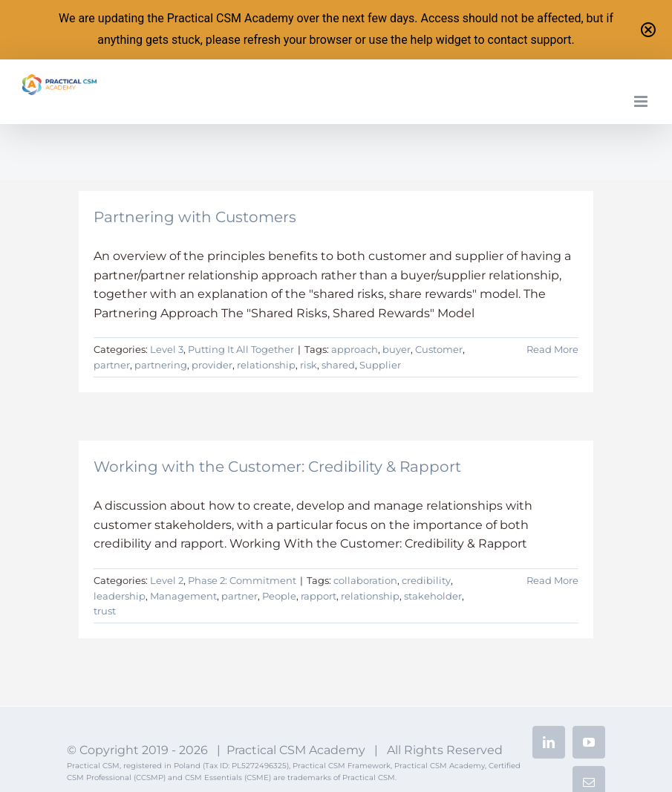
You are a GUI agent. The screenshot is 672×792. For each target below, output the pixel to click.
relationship (266, 365)
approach (355, 349)
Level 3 (167, 349)
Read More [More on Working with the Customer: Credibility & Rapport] (552, 580)
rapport (319, 596)
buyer (397, 349)
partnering (161, 365)
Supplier (380, 365)
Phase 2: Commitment (242, 580)
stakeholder (433, 596)
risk (309, 365)
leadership (120, 596)
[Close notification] (648, 30)
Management (183, 596)
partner (112, 365)
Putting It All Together (241, 349)
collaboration (365, 580)
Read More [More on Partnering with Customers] (552, 349)
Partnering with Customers (195, 217)
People (279, 596)
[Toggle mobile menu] (642, 101)
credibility (426, 580)
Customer (439, 349)
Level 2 (167, 580)
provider (212, 365)
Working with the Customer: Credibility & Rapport (277, 467)
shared (338, 365)
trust (105, 611)
